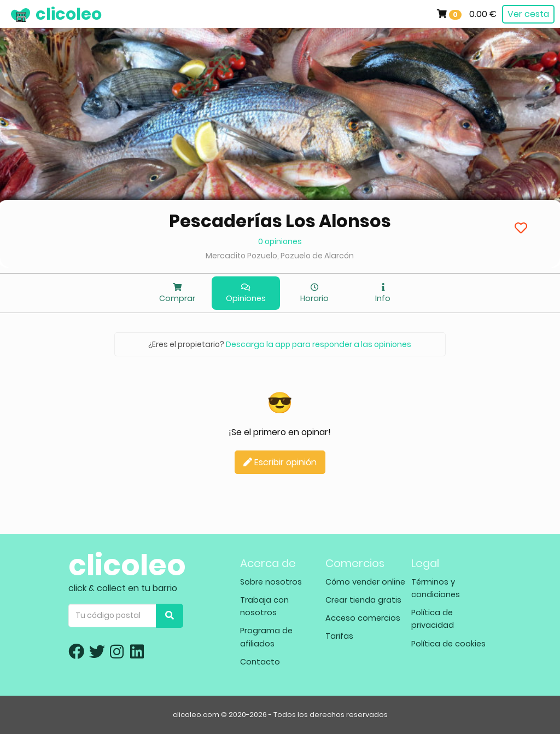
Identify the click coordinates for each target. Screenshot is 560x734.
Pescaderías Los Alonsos (280, 221)
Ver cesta (528, 14)
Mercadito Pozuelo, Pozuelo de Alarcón (280, 256)
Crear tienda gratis (363, 600)
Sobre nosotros (271, 582)
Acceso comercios (363, 618)
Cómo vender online (365, 582)
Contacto (260, 662)
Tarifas (339, 636)
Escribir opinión (280, 462)
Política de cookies (448, 644)
